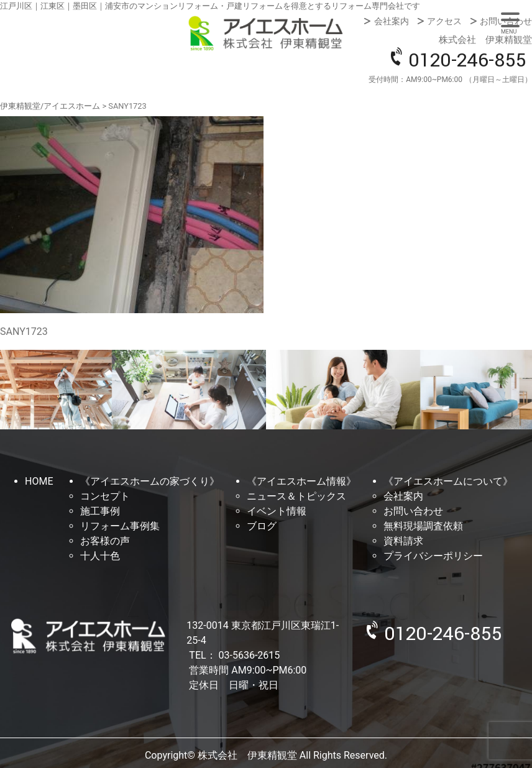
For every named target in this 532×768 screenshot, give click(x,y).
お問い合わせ (506, 21)
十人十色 (100, 556)
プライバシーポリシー (433, 556)
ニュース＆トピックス (296, 496)
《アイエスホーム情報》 (301, 481)
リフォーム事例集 (120, 526)
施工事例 (100, 511)
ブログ (262, 526)
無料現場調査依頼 (423, 526)
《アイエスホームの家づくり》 (150, 481)
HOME (39, 481)
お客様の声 (105, 541)
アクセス (444, 21)
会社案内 (392, 21)
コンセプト (105, 496)
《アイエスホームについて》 (448, 481)
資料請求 (403, 541)
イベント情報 (277, 511)
